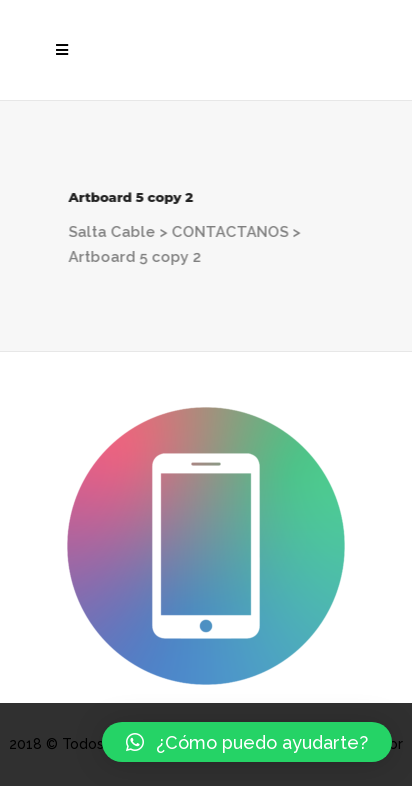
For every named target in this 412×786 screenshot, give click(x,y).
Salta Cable (110, 232)
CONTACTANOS (228, 232)
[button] (247, 742)
